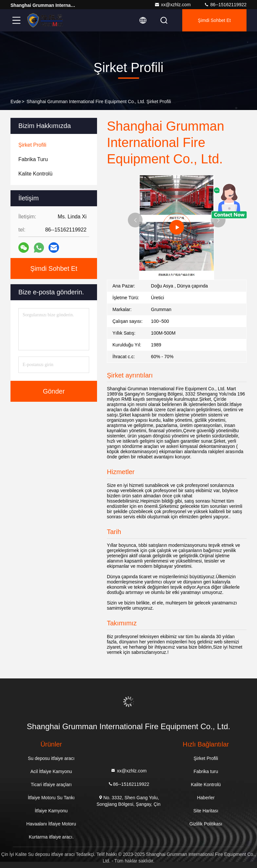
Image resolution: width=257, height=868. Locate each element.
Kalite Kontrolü (206, 785)
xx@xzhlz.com (172, 5)
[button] (150, 262)
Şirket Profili (206, 758)
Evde (16, 102)
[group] (177, 227)
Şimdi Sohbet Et (214, 20)
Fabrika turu (206, 771)
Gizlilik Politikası (206, 824)
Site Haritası (206, 811)
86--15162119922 (225, 5)
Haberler (206, 798)
